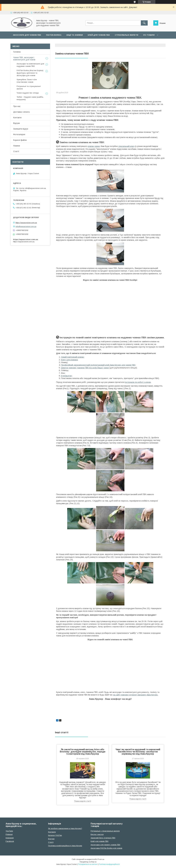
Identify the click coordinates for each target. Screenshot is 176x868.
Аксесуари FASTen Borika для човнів (106, 848)
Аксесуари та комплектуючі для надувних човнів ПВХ (30, 65)
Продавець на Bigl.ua (88, 862)
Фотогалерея (19, 134)
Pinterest (9, 834)
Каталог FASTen (55, 835)
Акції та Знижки (75, 35)
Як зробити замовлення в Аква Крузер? (65, 828)
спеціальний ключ (126, 146)
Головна (17, 52)
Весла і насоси (97, 834)
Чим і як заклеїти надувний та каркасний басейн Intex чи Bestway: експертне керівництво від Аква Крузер (138, 752)
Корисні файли (20, 140)
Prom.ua (101, 859)
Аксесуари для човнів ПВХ (27, 35)
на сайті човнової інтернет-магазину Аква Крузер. (136, 695)
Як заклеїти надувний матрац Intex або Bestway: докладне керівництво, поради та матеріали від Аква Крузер (83, 752)
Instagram (10, 838)
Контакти (17, 118)
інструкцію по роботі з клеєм (138, 382)
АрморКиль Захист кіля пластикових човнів (27, 81)
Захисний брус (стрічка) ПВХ (103, 838)
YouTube (9, 831)
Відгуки (16, 123)
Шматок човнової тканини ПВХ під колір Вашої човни (85, 368)
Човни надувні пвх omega (28, 93)
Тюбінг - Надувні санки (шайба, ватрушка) (30, 98)
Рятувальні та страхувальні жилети (29, 88)
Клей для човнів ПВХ (99, 35)
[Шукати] (144, 23)
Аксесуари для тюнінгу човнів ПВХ (105, 845)
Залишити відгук (21, 129)
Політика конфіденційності (109, 864)
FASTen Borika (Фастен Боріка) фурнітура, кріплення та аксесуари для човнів (30, 73)
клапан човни (94, 146)
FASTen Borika (54, 35)
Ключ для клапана (69, 360)
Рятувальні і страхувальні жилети (105, 831)
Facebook (10, 841)
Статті (16, 151)
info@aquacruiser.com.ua (26, 226)
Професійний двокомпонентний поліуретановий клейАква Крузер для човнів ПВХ (98, 365)
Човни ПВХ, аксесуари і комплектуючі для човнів (24, 59)
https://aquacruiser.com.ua (26, 222)
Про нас (17, 106)
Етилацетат (66, 376)
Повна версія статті (83, 801)
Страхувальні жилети (127, 35)
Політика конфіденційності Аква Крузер (65, 846)
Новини (17, 146)
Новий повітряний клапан (72, 357)
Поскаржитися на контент (88, 864)
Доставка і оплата (21, 112)
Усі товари (149, 35)
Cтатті (51, 842)
